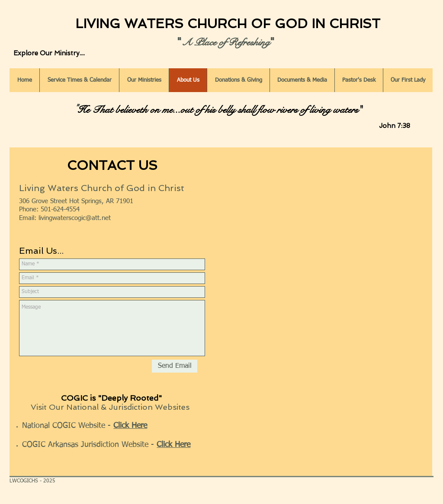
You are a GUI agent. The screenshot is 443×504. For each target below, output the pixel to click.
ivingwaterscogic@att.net (75, 218)
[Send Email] (175, 366)
